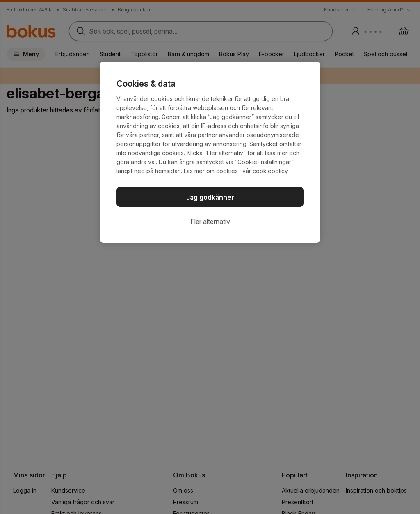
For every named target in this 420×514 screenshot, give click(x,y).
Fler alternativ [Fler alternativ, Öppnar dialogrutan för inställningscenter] (210, 222)
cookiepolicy (270, 171)
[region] (210, 152)
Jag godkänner (210, 197)
